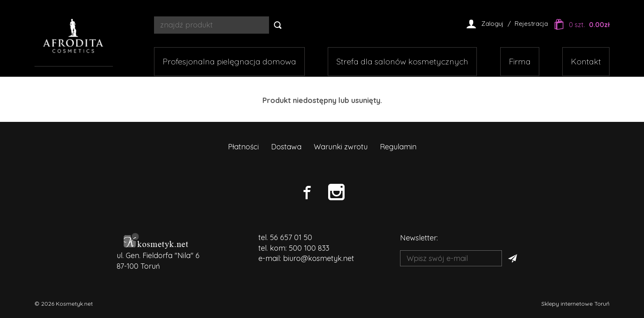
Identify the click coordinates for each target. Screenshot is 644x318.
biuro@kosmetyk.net (319, 258)
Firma (520, 61)
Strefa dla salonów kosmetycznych (402, 61)
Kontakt (586, 61)
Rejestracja (531, 24)
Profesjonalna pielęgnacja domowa (229, 61)
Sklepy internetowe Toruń (575, 304)
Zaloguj (492, 24)
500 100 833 (309, 248)
